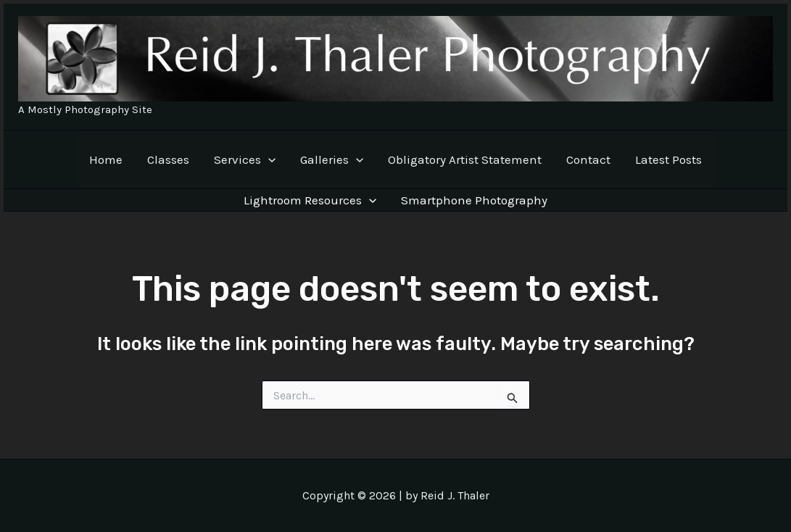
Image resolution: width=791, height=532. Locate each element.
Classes (168, 159)
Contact (588, 159)
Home (106, 159)
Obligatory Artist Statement (465, 159)
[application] (268, 159)
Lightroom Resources (310, 200)
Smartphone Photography (474, 200)
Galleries (332, 159)
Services (245, 159)
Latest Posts (668, 159)
